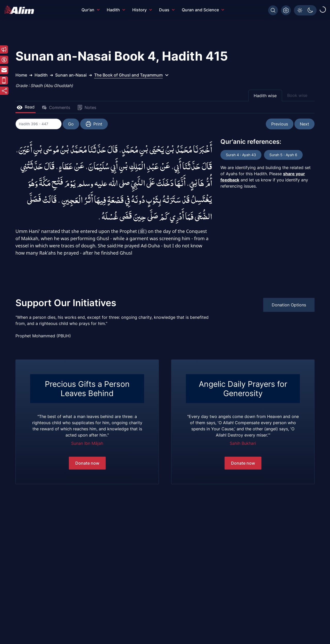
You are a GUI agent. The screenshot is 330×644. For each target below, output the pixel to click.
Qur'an (90, 10)
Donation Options (289, 305)
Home (21, 75)
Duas (167, 10)
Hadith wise (265, 96)
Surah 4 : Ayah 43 (241, 155)
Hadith (116, 10)
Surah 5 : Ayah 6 (283, 155)
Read (26, 107)
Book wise (297, 95)
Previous (280, 124)
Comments (56, 107)
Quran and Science (203, 10)
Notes (87, 107)
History (142, 10)
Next (304, 124)
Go (71, 124)
